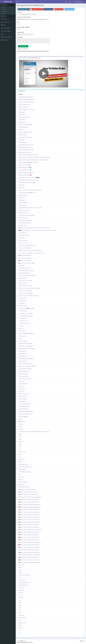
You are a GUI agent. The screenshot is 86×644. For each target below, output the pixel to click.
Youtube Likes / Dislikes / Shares (25, 137)
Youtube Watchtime (23, 278)
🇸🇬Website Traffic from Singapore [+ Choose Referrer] (30, 542)
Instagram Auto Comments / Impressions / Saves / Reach (30, 208)
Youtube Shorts (22, 266)
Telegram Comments (23, 361)
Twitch (20, 449)
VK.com (20, 439)
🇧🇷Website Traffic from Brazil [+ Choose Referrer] (29, 502)
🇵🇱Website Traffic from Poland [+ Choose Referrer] (29, 532)
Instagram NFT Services (23, 213)
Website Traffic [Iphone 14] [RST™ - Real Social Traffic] (29, 555)
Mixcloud (20, 462)
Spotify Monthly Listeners (24, 394)
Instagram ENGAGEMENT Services (25, 147)
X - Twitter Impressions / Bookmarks (26, 316)
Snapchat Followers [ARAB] (24, 406)
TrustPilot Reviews (22, 618)
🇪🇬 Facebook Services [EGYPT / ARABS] (27, 263)
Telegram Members (23, 351)
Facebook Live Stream (23, 243)
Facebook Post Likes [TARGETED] (25, 125)
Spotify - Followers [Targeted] (25, 379)
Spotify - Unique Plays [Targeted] (25, 364)
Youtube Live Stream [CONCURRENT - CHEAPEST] (28, 296)
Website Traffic (22, 484)
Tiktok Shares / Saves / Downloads (26, 346)
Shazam (20, 437)
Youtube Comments (23, 283)
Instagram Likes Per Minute (24, 210)
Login (3, 14)
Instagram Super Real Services (25, 152)
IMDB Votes (21, 479)
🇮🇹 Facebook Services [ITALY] (25, 255)
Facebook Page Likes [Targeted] (25, 220)
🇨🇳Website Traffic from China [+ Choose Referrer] (29, 540)
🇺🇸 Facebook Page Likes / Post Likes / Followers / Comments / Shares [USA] (34, 228)
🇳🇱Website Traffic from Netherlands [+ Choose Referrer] (30, 530)
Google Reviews (22, 580)
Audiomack (21, 595)
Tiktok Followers (22, 331)
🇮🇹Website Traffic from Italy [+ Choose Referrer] (28, 527)
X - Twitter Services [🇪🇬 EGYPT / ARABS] (27, 308)
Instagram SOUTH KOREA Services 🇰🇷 (26, 172)
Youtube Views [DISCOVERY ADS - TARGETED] (27, 276)
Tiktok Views (21, 326)
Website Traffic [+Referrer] (24, 487)
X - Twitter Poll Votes (23, 311)
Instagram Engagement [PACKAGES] (26, 145)
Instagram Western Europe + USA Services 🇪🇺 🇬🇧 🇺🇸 (29, 177)
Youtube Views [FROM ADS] (24, 273)
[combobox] (34, 14)
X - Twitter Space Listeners (24, 323)
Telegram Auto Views (23, 356)
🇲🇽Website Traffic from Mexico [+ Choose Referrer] (29, 520)
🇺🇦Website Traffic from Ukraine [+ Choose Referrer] (29, 517)
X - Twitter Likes (22, 303)
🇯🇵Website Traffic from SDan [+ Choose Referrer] (29, 550)
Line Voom (21, 628)
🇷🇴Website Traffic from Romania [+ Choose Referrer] (29, 562)
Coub (20, 613)
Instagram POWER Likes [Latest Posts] (26, 150)
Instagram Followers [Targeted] (25, 132)
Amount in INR (21, 32)
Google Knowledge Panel (24, 583)
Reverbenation (22, 459)
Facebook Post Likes (23, 233)
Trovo (20, 633)
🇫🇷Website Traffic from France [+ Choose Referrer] (29, 510)
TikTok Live (21, 338)
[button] (17, 2)
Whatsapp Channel (22, 122)
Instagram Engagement (23, 203)
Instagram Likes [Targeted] (24, 117)
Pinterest (21, 434)
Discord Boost (22, 565)
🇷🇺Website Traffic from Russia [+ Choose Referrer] (29, 515)
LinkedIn (20, 419)
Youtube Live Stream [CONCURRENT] (26, 293)
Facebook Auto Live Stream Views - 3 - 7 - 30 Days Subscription (31, 253)
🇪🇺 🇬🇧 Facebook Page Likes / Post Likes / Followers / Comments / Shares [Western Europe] (37, 230)
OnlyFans (20, 567)
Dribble (20, 625)
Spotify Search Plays (23, 399)
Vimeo (20, 457)
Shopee (20, 608)
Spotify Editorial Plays (23, 374)
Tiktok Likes (21, 328)
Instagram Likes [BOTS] (23, 127)
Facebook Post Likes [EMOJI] (24, 223)
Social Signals (21, 590)
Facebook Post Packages (24, 235)
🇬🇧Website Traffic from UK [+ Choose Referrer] (28, 492)
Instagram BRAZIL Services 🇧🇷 (25, 167)
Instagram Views (22, 112)
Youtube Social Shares (23, 482)
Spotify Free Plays (22, 396)
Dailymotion (21, 442)
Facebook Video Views (23, 240)
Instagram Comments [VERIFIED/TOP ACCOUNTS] (28, 155)
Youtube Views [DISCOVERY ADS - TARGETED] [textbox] (27, 14)
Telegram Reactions (23, 354)
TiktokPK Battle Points (23, 341)
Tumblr (20, 447)
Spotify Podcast (22, 381)
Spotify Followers (22, 389)
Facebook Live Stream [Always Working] (27, 245)
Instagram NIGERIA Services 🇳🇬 (25, 170)
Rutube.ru (21, 572)
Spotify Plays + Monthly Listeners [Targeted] (28, 366)
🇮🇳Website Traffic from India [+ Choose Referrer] (29, 500)
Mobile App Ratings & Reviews (25, 472)
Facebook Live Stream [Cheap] (25, 248)
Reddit (20, 605)
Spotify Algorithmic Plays (24, 371)
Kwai (20, 620)
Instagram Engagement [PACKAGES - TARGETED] (28, 162)
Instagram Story (22, 200)
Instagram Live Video (23, 205)
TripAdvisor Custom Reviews (24, 575)
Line (19, 630)
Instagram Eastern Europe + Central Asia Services (29, 180)
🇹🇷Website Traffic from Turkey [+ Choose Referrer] (29, 537)
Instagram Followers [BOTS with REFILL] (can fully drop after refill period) (33, 160)
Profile (3, 7)
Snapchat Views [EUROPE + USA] (25, 414)
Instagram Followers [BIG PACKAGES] (26, 102)
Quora (20, 577)
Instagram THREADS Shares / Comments (27, 110)
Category (19, 12)
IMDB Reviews (21, 477)
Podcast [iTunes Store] (23, 464)
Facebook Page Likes (23, 218)
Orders (4, 9)
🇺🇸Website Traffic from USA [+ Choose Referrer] (28, 494)
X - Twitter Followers (23, 298)
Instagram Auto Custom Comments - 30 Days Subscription (30, 190)
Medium (20, 444)
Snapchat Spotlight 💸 (23, 416)
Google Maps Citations (23, 585)
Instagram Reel (22, 188)
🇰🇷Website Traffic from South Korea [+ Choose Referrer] (30, 497)
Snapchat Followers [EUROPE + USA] (26, 411)
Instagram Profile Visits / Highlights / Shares (27, 193)
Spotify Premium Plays (23, 384)
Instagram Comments (23, 135)
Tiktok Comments (22, 336)
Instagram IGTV (22, 185)
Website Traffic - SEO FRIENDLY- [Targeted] (27, 489)
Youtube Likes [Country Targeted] (25, 281)
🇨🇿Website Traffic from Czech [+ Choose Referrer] (29, 525)
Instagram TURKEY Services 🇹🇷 (25, 175)
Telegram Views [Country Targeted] (26, 359)
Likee (20, 600)
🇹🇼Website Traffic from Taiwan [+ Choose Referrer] (29, 545)
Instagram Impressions (23, 195)
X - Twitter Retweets (23, 306)
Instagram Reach (22, 120)
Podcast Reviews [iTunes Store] (25, 467)
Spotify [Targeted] (22, 401)
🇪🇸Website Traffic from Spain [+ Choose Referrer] (29, 535)
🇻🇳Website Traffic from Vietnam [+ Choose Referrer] (29, 522)
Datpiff (20, 454)
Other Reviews (22, 615)
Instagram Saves (22, 198)
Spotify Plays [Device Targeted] (25, 369)
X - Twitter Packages (23, 301)
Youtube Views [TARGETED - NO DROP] (26, 271)
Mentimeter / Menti (22, 623)
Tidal (20, 474)
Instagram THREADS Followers (25, 105)
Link (18, 22)
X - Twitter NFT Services (23, 321)
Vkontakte (21, 593)
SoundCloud (21, 429)
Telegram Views (22, 140)
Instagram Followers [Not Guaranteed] (26, 99)
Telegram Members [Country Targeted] (27, 349)
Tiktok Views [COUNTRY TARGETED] (26, 344)
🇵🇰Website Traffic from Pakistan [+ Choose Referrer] (29, 552)
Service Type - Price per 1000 (24, 17)
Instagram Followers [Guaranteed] (26, 97)
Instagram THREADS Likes (24, 107)
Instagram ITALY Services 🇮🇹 (24, 165)
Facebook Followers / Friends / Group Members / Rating (30, 250)
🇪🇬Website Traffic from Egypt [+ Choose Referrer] (29, 557)
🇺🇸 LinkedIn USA (22, 422)
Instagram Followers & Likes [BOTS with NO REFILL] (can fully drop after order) (34, 157)
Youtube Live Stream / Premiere (25, 286)
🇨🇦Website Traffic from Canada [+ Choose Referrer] (29, 512)
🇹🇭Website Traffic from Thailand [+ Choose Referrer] (29, 547)
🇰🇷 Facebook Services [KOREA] (25, 258)
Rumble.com (21, 588)
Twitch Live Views (22, 452)
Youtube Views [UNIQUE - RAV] (25, 268)
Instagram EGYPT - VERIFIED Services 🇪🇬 (27, 183)
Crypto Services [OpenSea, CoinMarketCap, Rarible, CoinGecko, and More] (34, 432)
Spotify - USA (21, 386)
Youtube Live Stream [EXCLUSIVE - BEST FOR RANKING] (29, 288)
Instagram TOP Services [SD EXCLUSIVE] (27, 215)
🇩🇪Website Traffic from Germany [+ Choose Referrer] (29, 507)
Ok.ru (20, 610)
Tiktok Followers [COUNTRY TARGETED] (26, 333)
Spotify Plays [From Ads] (24, 376)
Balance (4, 11)
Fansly (20, 570)
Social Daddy (30, 642)
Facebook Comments (23, 225)
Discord (20, 427)
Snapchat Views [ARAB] (23, 409)
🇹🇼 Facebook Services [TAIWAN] (25, 260)
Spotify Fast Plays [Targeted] (25, 404)
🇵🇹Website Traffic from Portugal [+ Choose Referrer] (29, 560)
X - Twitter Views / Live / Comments (26, 313)
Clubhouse (21, 424)
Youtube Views (22, 130)
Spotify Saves (21, 391)
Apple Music (21, 598)
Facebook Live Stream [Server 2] (25, 291)
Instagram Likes (22, 115)
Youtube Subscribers (23, 142)
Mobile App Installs (22, 469)
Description (20, 37)
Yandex (20, 603)
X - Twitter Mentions (23, 318)
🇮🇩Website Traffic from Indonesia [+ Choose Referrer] (30, 505)
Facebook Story (22, 238)
